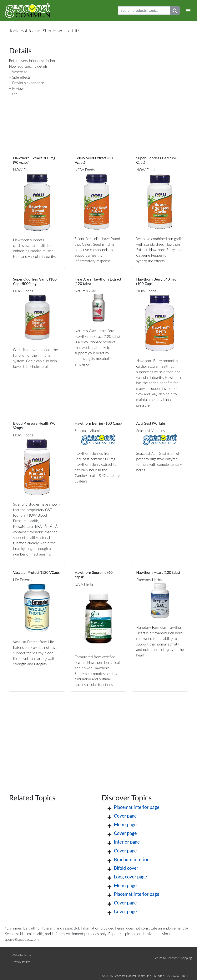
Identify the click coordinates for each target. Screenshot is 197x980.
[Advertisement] (98, 736)
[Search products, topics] (144, 11)
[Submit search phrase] (175, 11)
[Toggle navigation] (188, 11)
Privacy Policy (21, 962)
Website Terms (22, 955)
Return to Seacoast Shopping (173, 958)
